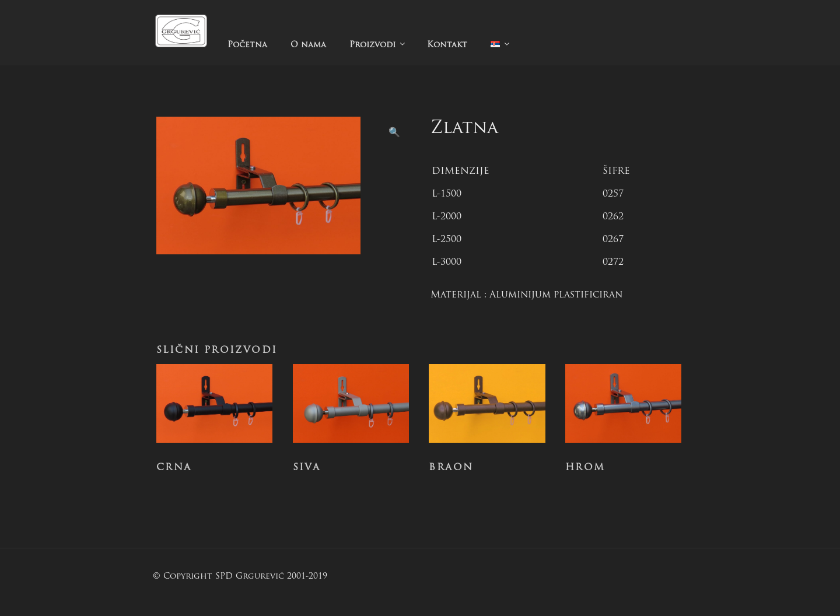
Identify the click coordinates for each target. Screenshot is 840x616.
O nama (308, 45)
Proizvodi (378, 44)
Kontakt (447, 45)
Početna (247, 45)
